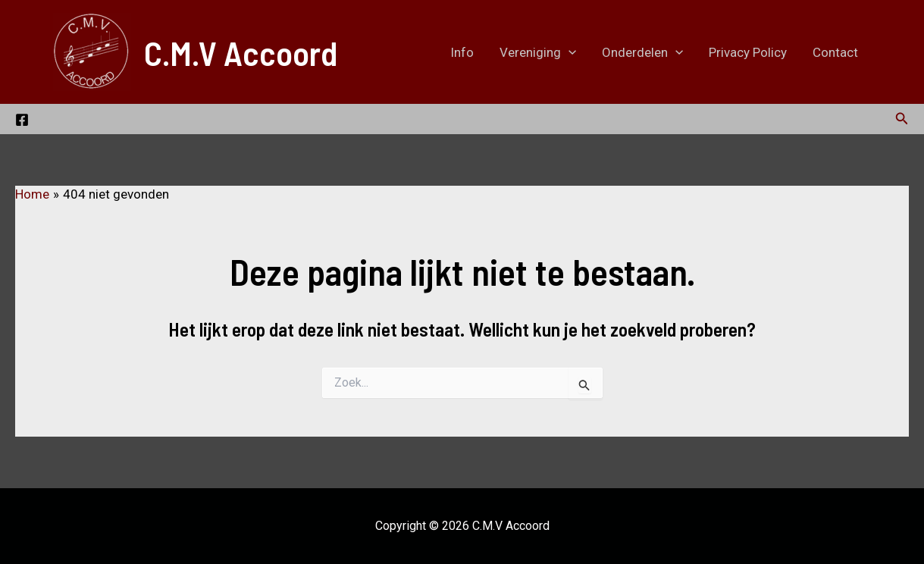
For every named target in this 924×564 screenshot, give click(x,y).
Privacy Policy (748, 52)
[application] (568, 52)
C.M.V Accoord (241, 52)
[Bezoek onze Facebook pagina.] (22, 120)
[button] (902, 119)
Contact (835, 52)
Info (462, 52)
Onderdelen (642, 52)
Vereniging (538, 52)
